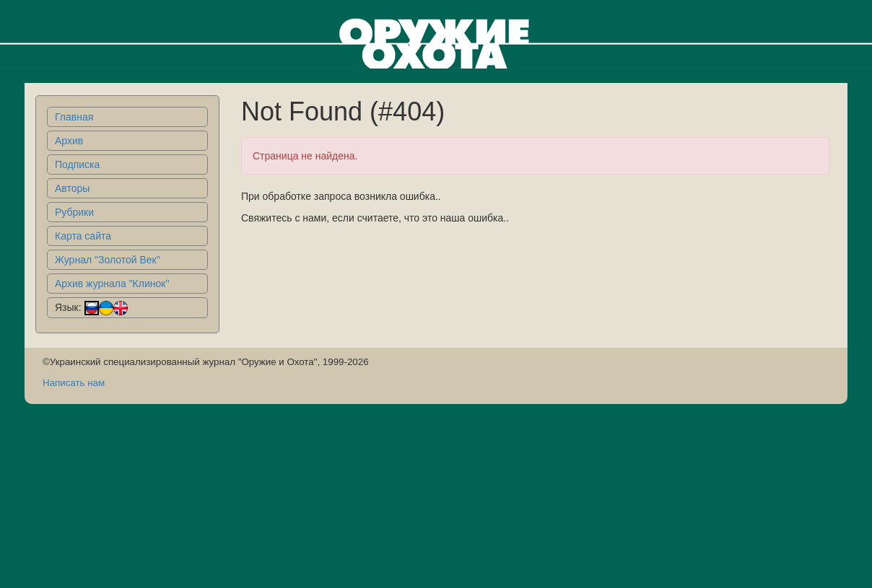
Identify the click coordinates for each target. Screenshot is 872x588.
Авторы (72, 188)
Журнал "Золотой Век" (108, 260)
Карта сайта (83, 236)
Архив (69, 141)
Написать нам (74, 383)
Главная (74, 117)
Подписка (77, 164)
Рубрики (74, 212)
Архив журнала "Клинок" (112, 284)
